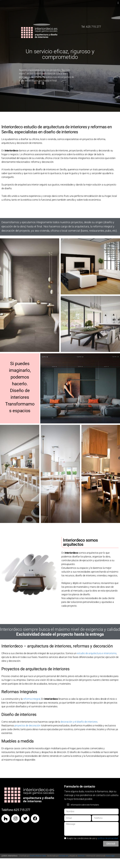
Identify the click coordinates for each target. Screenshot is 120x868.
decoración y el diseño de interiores (79, 722)
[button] (118, 3)
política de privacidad (108, 838)
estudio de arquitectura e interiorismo (97, 653)
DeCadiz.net (63, 856)
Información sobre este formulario (85, 805)
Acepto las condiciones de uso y (92, 838)
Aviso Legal (110, 856)
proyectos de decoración (28, 725)
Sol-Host (81, 856)
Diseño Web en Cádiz (38, 856)
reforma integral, (32, 699)
